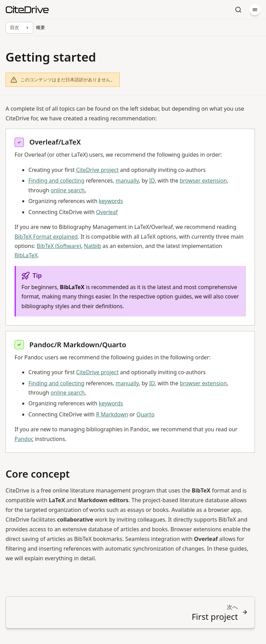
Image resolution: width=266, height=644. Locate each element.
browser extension (203, 181)
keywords (111, 201)
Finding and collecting (56, 181)
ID (152, 181)
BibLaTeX (26, 255)
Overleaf (107, 212)
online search (68, 190)
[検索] (238, 10)
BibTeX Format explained (46, 237)
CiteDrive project (97, 170)
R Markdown (112, 414)
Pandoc (24, 439)
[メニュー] (255, 10)
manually (127, 181)
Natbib (92, 246)
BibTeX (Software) (59, 246)
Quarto (145, 414)
